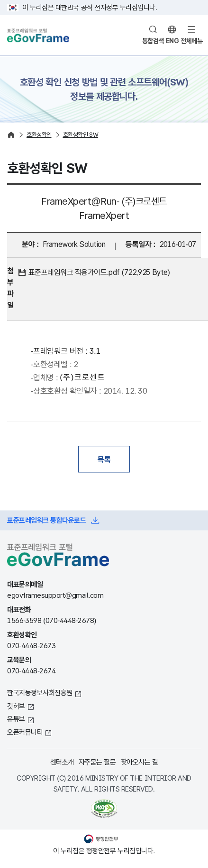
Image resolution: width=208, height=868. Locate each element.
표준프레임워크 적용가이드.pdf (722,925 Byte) (99, 272)
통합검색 (153, 41)
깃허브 (16, 706)
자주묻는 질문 (97, 762)
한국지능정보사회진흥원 (40, 693)
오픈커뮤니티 (25, 732)
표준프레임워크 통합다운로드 (46, 520)
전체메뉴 (191, 41)
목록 (104, 459)
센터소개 (62, 762)
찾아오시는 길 (140, 762)
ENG (172, 41)
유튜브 (16, 719)
